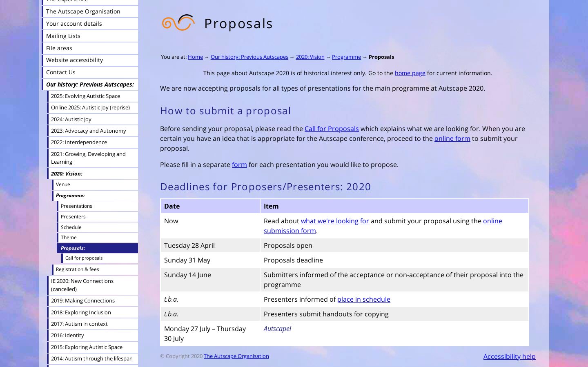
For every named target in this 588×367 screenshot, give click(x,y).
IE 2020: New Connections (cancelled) (82, 285)
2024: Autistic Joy (71, 119)
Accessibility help (510, 356)
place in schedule (364, 299)
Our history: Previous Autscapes (249, 57)
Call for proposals (84, 258)
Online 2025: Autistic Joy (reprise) (90, 107)
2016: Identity (68, 335)
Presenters (73, 216)
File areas (59, 48)
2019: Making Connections (83, 300)
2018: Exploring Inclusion (81, 312)
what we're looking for (335, 221)
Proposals (381, 57)
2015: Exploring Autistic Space (87, 347)
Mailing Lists (63, 36)
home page (410, 73)
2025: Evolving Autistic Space (86, 96)
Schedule (71, 227)
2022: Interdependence (79, 142)
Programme (346, 57)
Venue (63, 184)
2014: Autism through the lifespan (92, 358)
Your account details (74, 23)
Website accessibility (75, 60)
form (239, 165)
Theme (69, 237)
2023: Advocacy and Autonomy (89, 131)
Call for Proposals (332, 129)
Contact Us (61, 72)
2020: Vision (310, 57)
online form (452, 138)
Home (195, 57)
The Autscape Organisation (236, 356)
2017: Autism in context (79, 324)
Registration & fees (78, 269)
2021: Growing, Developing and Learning (88, 158)
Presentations (77, 206)
